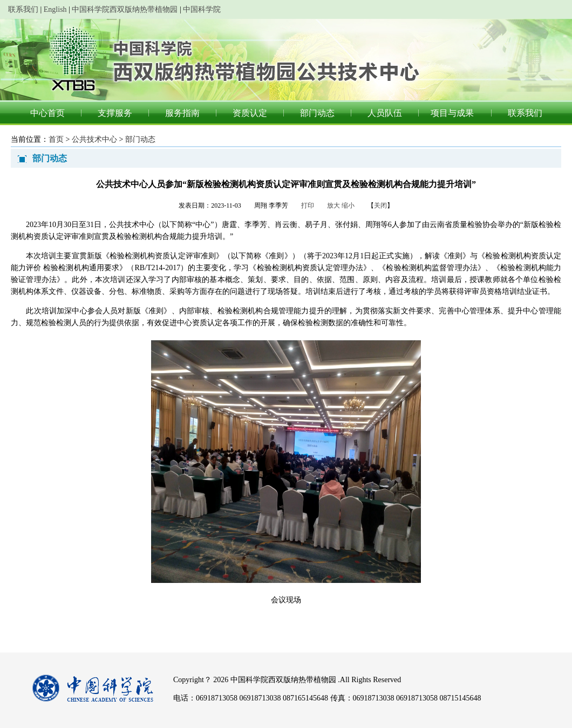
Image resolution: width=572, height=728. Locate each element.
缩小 (348, 205)
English (55, 9)
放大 (333, 205)
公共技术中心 (94, 139)
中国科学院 (202, 9)
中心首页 (47, 113)
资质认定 (250, 113)
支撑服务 (115, 113)
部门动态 (317, 113)
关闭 (380, 205)
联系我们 (23, 9)
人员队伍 (385, 113)
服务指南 (182, 113)
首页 (56, 139)
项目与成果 (452, 113)
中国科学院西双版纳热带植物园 (125, 9)
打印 (308, 205)
